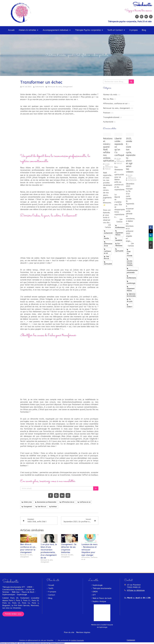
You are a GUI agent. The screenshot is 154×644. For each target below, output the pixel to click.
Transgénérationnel (111, 117)
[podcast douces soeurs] (107, 134)
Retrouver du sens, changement (116, 108)
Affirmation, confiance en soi (115, 104)
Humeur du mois (110, 95)
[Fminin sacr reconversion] (130, 134)
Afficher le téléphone (136, 590)
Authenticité (108, 122)
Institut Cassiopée (77, 640)
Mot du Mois (108, 99)
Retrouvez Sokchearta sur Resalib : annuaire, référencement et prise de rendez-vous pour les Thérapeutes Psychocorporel (32, 643)
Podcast (107, 113)
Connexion (131, 640)
